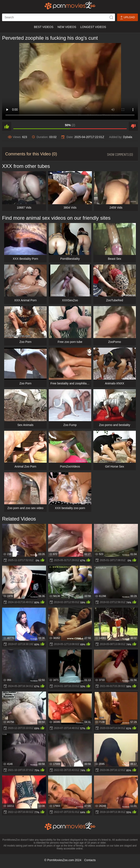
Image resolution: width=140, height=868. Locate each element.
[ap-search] (59, 17)
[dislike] (133, 126)
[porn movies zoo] (70, 5)
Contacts (90, 860)
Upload (127, 17)
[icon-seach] (111, 17)
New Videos (67, 27)
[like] (7, 126)
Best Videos (44, 27)
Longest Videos (93, 27)
